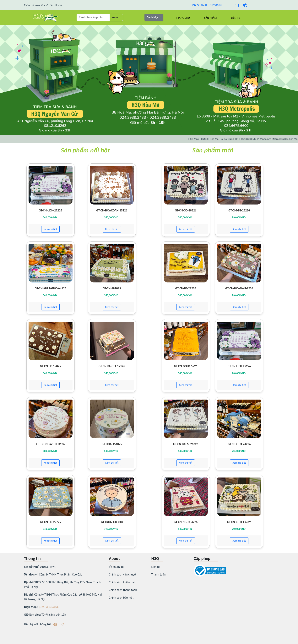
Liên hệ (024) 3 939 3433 (206, 5)
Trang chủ (183, 18)
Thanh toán (159, 574)
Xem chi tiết (50, 229)
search (116, 17)
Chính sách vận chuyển (123, 574)
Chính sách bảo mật (121, 598)
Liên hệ (236, 18)
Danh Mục (153, 17)
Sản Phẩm (211, 18)
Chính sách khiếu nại (122, 582)
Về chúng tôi (117, 567)
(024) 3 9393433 (49, 607)
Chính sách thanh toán (123, 590)
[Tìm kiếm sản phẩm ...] (93, 17)
